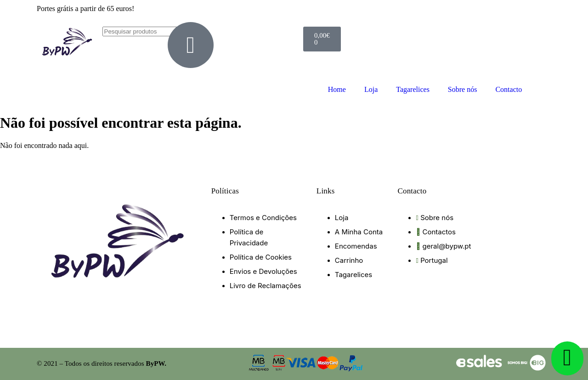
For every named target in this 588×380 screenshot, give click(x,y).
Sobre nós (463, 89)
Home (337, 89)
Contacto (509, 89)
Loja (371, 89)
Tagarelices (413, 89)
